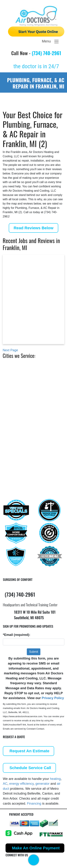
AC (5, 784)
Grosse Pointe (21, 418)
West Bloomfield (23, 456)
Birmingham (19, 382)
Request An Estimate (29, 751)
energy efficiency (21, 784)
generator (42, 784)
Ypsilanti (17, 462)
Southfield (18, 450)
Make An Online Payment (36, 848)
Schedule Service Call (30, 768)
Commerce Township (26, 397)
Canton (15, 391)
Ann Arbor (18, 364)
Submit (34, 652)
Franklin (16, 409)
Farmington (19, 403)
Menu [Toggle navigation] (50, 42)
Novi (13, 436)
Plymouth (17, 444)
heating (55, 779)
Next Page (10, 350)
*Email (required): (17, 635)
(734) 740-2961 (46, 53)
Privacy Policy (53, 698)
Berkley (16, 376)
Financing (34, 803)
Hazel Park (18, 424)
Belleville (17, 370)
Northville (17, 429)
